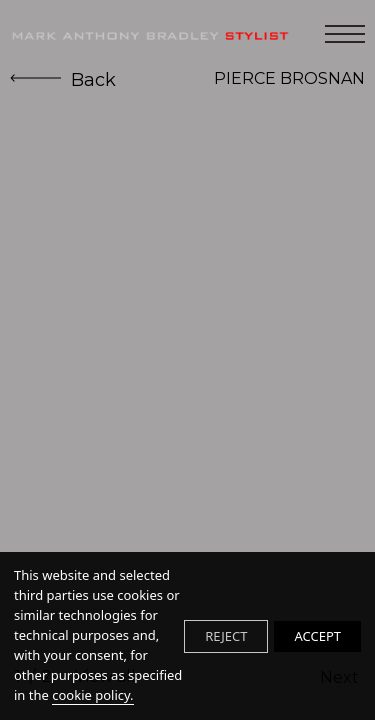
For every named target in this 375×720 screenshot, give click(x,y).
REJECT (226, 636)
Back (63, 80)
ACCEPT (317, 636)
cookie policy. (92, 695)
